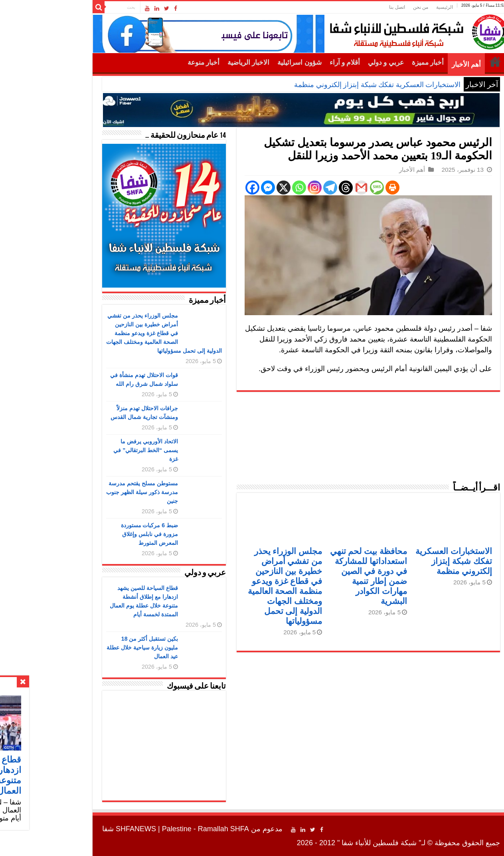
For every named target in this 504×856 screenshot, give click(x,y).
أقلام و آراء (296, 63)
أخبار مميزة (379, 63)
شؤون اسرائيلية (250, 63)
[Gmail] (312, 188)
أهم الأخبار (417, 65)
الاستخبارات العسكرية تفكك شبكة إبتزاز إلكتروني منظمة (328, 85)
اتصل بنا (348, 7)
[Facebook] (203, 188)
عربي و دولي (337, 63)
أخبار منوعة (154, 63)
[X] (234, 188)
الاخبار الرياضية (199, 63)
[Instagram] (266, 188)
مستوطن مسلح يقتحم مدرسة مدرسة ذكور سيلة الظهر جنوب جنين (93, 492)
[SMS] (328, 188)
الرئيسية (395, 7)
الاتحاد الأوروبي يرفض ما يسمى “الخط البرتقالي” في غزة (97, 450)
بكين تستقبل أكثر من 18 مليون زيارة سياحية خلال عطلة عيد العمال (93, 647)
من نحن (372, 7)
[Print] (343, 188)
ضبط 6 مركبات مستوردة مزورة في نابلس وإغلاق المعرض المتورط (100, 534)
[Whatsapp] (250, 188)
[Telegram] (281, 188)
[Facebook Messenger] (219, 188)
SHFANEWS (87, 829)
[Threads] (297, 188)
